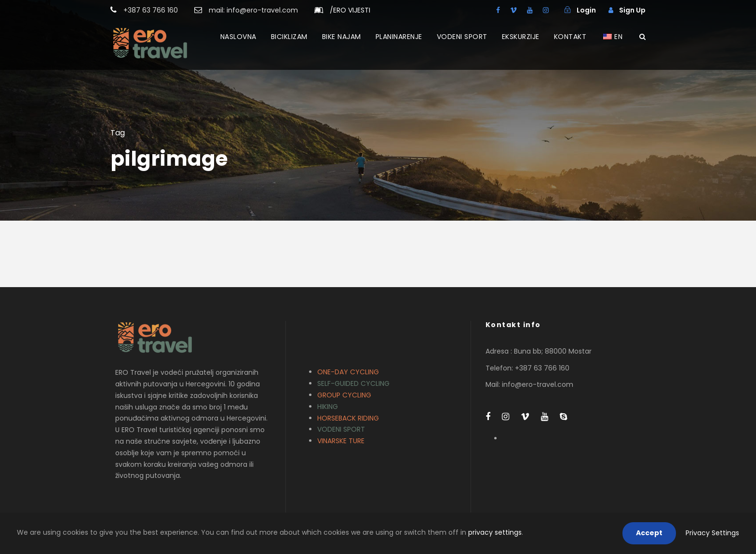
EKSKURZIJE (521, 37)
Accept (649, 533)
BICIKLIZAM (289, 37)
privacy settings (495, 532)
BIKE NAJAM (342, 37)
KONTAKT (570, 37)
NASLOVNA (238, 37)
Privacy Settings (712, 533)
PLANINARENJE (399, 37)
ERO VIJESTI (350, 10)
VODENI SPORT (462, 37)
